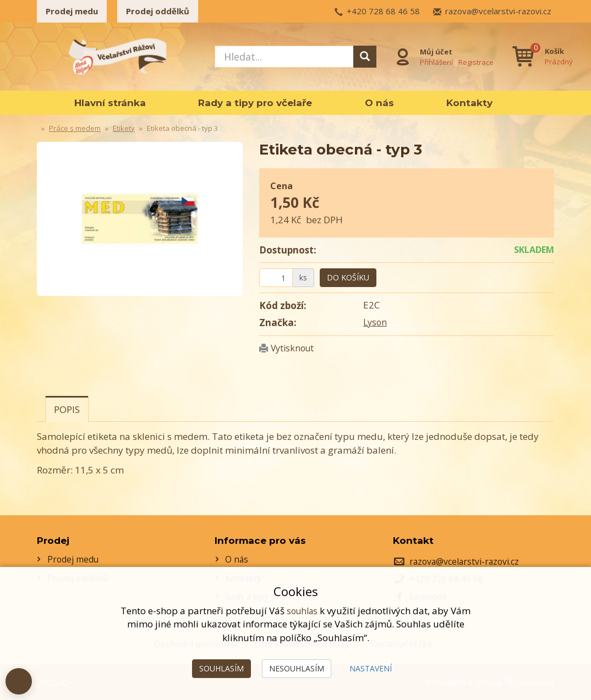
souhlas (302, 611)
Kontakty (469, 103)
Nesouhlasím (297, 668)
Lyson (376, 322)
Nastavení (371, 668)
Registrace (475, 61)
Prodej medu (72, 11)
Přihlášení (435, 61)
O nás (379, 103)
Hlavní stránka (110, 103)
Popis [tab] (67, 409)
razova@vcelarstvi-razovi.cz (498, 11)
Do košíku (348, 277)
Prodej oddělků (158, 11)
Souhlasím (221, 668)
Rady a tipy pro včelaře (255, 103)
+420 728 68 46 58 (383, 11)
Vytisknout (294, 348)
